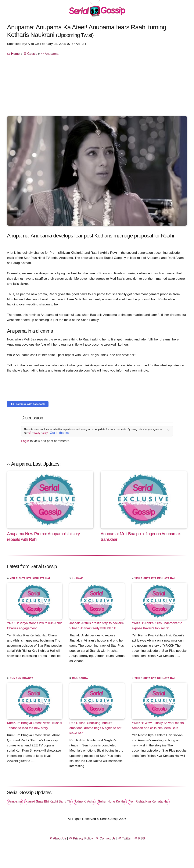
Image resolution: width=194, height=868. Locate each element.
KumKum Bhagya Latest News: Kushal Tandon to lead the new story (34, 725)
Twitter (125, 838)
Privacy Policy (38, 433)
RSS (139, 838)
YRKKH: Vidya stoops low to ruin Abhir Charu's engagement (34, 626)
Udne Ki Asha (85, 801)
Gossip (30, 54)
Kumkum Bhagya (22, 678)
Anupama (50, 54)
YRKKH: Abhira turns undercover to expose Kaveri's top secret (157, 626)
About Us (58, 838)
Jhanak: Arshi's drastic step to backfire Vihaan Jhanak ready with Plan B (97, 626)
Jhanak (77, 578)
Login (25, 441)
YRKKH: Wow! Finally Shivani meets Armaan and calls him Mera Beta (158, 725)
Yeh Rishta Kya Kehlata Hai (30, 578)
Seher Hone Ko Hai (112, 801)
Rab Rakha (80, 678)
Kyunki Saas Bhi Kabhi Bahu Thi (48, 801)
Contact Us (105, 838)
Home (14, 54)
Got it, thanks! (60, 433)
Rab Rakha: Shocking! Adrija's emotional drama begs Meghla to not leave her (95, 728)
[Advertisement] (97, 87)
